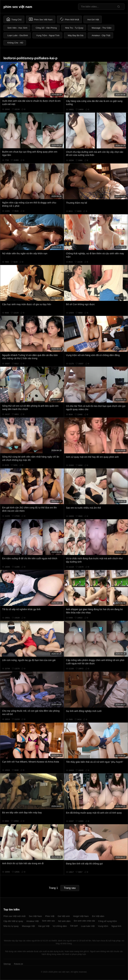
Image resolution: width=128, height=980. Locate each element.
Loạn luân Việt (88, 926)
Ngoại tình (116, 926)
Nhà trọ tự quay (11, 926)
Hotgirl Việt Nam (81, 916)
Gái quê (74, 926)
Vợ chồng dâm (60, 926)
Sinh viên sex (48, 921)
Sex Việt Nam (35, 916)
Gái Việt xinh (64, 916)
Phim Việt (50, 916)
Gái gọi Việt (44, 926)
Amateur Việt (33, 921)
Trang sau (70, 888)
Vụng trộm (103, 926)
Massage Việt (28, 926)
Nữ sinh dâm (64, 921)
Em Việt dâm (98, 916)
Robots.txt (18, 964)
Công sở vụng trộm (107, 921)
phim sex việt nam (18, 7)
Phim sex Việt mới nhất (14, 916)
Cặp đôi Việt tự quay (13, 921)
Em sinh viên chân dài (84, 921)
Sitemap (7, 964)
